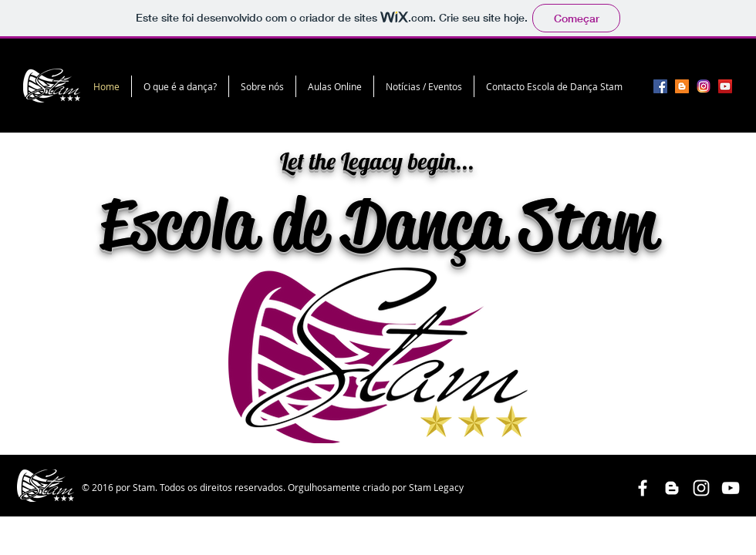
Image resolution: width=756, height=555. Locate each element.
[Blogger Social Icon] (682, 86)
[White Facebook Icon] (643, 488)
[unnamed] (704, 86)
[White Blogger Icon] (672, 488)
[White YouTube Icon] (731, 488)
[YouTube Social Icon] (725, 86)
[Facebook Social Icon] (660, 86)
